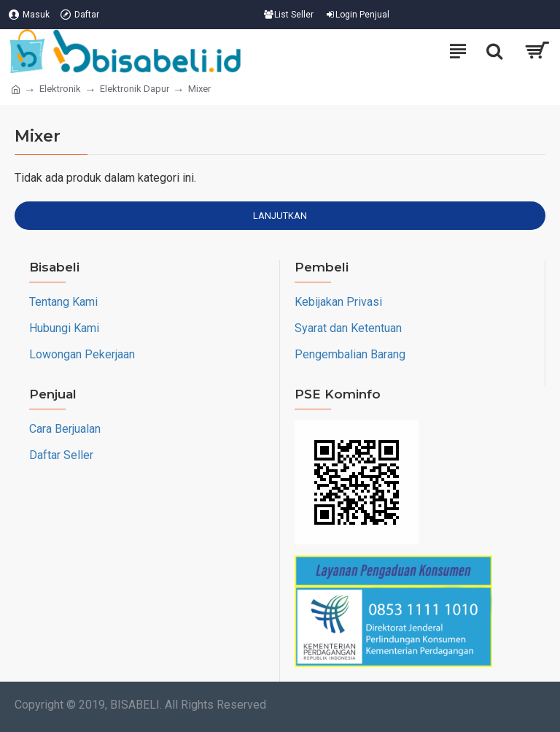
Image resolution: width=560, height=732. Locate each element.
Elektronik (60, 89)
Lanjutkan (280, 216)
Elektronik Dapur (135, 89)
